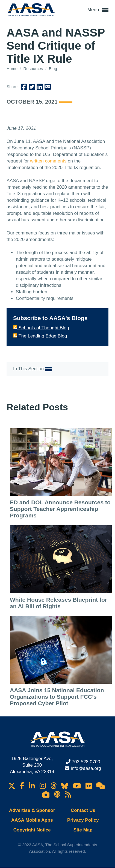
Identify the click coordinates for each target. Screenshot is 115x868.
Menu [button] (98, 10)
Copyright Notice (32, 830)
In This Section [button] (32, 369)
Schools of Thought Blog (41, 328)
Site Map (83, 830)
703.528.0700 (86, 762)
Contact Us (83, 810)
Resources (34, 69)
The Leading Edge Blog (40, 336)
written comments (48, 161)
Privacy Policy (83, 820)
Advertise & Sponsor (32, 810)
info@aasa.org (86, 768)
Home (13, 69)
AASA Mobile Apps (32, 820)
